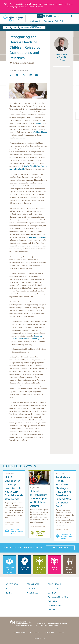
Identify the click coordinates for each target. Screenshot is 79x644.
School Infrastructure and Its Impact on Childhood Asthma (39, 499)
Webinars (51, 609)
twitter (18, 75)
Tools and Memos (54, 605)
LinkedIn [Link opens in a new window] (47, 16)
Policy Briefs (52, 601)
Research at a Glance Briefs (58, 597)
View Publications (60, 548)
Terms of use (35, 633)
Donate (62, 633)
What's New (12, 584)
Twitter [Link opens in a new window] (44, 16)
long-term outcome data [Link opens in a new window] (38, 237)
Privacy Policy (20, 633)
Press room (33, 584)
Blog (40, 16)
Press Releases (32, 593)
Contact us (50, 633)
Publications (48, 21)
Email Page (37, 75)
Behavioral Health (25, 569)
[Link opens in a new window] (14, 4)
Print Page (31, 75)
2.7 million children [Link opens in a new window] (40, 132)
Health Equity (55, 569)
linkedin (24, 75)
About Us (34, 26)
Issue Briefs (52, 593)
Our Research (35, 21)
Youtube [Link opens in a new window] (50, 16)
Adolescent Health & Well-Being (17, 531)
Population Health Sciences (41, 534)
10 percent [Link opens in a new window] (39, 123)
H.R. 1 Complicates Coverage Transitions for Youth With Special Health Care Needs (14, 488)
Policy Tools (59, 21)
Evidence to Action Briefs (57, 589)
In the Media (31, 589)
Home (7, 27)
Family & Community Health (24, 63)
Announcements (12, 589)
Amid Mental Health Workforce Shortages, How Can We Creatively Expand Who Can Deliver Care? (63, 492)
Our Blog (9, 593)
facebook (12, 75)
